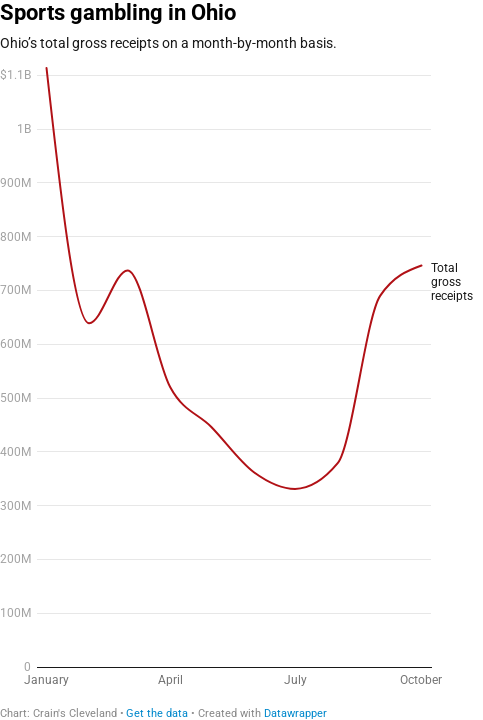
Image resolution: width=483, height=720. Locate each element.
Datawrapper (295, 713)
